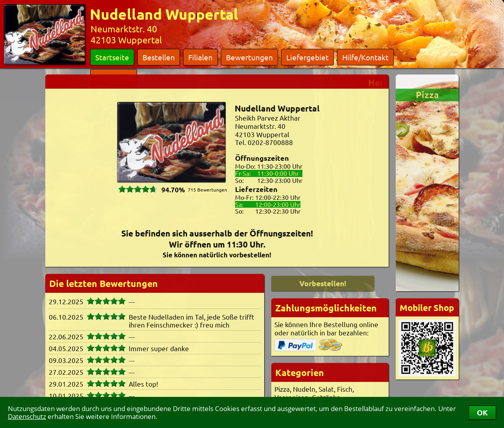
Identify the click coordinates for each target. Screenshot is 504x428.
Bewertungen (249, 57)
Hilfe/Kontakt (365, 57)
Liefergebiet (308, 57)
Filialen (200, 57)
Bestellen (159, 57)
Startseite (112, 57)
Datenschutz (27, 416)
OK (482, 412)
